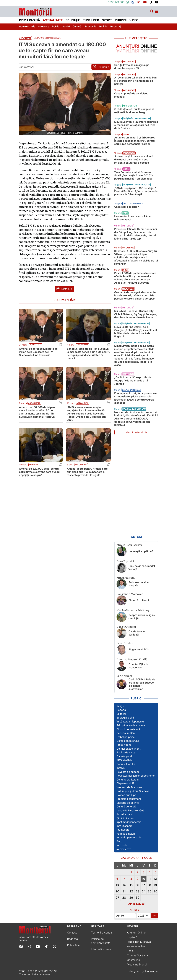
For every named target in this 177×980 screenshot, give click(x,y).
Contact (72, 933)
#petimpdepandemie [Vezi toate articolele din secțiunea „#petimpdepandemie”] (129, 822)
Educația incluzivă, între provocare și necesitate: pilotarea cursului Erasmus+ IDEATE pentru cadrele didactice (135, 398)
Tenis (130, 951)
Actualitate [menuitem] (53, 20)
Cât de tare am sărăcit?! (137, 633)
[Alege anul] (143, 916)
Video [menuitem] (134, 20)
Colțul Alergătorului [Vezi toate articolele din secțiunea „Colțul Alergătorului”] (128, 780)
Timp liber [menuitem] (91, 20)
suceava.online (136, 946)
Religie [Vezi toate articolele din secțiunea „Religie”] (121, 706)
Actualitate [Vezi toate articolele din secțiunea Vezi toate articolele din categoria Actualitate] (25, 38)
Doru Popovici (125, 561)
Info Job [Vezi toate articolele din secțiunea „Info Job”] (122, 845)
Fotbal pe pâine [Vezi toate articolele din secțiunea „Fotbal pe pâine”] (126, 737)
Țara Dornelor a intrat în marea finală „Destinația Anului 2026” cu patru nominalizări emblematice (135, 175)
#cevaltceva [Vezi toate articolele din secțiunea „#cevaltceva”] (124, 849)
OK (155, 916)
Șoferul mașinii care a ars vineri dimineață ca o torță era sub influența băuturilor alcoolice (133, 160)
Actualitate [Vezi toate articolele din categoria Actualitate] (36, 345)
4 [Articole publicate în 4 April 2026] (149, 872)
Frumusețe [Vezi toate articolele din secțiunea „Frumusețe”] (123, 830)
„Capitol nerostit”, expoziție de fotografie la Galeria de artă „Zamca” (133, 381)
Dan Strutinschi (126, 626)
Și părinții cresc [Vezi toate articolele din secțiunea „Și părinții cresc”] (126, 818)
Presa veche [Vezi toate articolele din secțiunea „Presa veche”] (124, 745)
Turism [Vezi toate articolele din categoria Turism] (126, 169)
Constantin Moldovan (130, 594)
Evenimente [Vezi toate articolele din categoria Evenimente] (128, 374)
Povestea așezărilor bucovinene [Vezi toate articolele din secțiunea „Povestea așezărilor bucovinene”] (136, 776)
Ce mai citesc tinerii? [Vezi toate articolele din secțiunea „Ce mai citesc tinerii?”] (129, 749)
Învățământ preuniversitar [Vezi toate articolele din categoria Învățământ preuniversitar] (136, 118)
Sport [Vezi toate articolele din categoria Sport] (125, 213)
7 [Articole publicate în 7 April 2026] (124, 879)
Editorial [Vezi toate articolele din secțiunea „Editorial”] (121, 714)
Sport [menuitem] (107, 20)
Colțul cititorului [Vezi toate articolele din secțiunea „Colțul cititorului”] (126, 764)
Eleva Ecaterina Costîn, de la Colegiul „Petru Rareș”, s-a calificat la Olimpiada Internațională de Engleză (136, 332)
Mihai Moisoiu (126, 577)
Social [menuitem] (66, 27)
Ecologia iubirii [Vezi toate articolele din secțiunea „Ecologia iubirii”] (125, 718)
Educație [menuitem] (73, 20)
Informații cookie (101, 949)
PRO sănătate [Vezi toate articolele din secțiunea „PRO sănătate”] (125, 760)
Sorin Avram (124, 676)
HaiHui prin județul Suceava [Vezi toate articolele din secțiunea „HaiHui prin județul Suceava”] (133, 791)
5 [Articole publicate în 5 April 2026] (155, 872)
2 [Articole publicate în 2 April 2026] (138, 872)
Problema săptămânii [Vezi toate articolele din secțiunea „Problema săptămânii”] (129, 799)
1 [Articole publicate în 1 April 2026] (131, 872)
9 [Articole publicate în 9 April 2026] (138, 879)
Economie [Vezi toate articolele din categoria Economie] (34, 465)
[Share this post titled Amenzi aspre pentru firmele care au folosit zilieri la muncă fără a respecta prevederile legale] (107, 465)
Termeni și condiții (102, 933)
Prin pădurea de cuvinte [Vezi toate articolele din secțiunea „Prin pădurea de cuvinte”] (131, 725)
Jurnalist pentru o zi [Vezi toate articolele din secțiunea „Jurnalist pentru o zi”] (128, 814)
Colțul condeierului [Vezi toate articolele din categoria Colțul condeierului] (133, 204)
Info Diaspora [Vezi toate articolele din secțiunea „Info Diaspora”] (124, 826)
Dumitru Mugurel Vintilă (132, 659)
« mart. (135, 910)
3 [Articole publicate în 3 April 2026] (144, 872)
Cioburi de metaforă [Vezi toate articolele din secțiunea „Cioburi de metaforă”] (128, 729)
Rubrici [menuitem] (121, 20)
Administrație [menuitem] (27, 27)
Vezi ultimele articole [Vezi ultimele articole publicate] (136, 432)
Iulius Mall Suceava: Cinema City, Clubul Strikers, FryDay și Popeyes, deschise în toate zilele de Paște (136, 314)
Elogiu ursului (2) (139, 649)
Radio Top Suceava (139, 942)
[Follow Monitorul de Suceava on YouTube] (38, 946)
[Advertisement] (136, 485)
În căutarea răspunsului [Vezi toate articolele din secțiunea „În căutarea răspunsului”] (130, 722)
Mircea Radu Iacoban (129, 545)
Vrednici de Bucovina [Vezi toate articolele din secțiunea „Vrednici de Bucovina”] (129, 787)
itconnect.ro (152, 971)
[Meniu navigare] (157, 11)
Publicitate (73, 945)
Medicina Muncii (137, 964)
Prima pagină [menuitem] (29, 20)
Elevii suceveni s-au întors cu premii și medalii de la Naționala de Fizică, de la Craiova (136, 125)
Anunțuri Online (136, 933)
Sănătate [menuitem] (44, 27)
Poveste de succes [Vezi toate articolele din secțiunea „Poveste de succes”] (128, 772)
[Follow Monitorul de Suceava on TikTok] (46, 946)
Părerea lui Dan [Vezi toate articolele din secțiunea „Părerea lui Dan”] (126, 733)
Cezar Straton (125, 643)
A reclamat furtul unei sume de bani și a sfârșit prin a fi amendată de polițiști (136, 81)
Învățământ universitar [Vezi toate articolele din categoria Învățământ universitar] (134, 409)
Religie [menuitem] (103, 27)
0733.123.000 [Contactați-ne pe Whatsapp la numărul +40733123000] (118, 2)
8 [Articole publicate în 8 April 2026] (131, 879)
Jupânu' (132, 937)
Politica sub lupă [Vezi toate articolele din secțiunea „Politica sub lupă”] (126, 795)
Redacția (72, 939)
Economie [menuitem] (90, 27)
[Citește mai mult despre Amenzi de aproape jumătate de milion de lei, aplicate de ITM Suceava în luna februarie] (41, 325)
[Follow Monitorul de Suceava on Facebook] (21, 946)
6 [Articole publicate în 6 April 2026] (117, 879)
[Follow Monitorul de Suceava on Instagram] (29, 946)
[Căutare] (152, 11)
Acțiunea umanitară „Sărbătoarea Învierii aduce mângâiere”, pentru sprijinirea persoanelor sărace (135, 141)
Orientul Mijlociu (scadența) (138, 666)
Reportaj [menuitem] (115, 27)
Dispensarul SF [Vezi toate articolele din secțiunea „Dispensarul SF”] (126, 783)
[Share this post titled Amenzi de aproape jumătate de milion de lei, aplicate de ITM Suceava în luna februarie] (60, 345)
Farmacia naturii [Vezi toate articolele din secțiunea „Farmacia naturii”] (126, 834)
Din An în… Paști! (139, 600)
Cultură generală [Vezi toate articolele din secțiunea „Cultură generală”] (126, 807)
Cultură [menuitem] (77, 27)
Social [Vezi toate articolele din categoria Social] (126, 134)
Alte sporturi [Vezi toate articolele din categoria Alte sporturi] (130, 106)
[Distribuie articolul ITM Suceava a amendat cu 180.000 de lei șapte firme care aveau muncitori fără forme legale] (101, 67)
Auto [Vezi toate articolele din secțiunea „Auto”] (119, 841)
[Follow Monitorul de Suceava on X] (54, 946)
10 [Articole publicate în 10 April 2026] (144, 879)
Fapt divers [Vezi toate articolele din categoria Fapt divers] (128, 226)
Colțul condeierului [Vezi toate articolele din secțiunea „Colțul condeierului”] (128, 741)
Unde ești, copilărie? (127, 207)
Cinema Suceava (137, 955)
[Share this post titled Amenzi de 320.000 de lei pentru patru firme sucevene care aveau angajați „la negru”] (60, 465)
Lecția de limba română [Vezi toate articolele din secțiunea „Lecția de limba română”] (130, 810)
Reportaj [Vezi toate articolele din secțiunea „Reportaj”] (121, 710)
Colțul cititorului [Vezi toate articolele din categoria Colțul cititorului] (131, 390)
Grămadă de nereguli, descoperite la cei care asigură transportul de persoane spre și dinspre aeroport (135, 295)
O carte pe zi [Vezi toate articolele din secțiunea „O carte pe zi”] (124, 756)
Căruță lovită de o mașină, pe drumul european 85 (132, 67)
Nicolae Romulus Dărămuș (133, 610)
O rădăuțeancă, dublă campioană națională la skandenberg (134, 111)
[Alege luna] (125, 916)
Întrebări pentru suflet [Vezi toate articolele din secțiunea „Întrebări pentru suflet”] (129, 837)
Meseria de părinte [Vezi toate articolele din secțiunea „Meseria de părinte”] (128, 803)
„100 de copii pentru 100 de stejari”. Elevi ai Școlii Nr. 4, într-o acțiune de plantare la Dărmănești (136, 191)
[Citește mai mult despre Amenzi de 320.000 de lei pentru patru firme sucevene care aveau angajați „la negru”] (41, 445)
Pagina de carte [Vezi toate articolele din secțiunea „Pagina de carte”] (126, 752)
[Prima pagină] (35, 11)
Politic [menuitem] (56, 27)
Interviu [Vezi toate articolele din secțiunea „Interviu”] (121, 768)
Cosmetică (133, 960)
